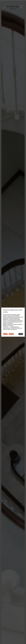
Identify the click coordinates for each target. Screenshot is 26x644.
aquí (9, 327)
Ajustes (21, 334)
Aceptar (5, 334)
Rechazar (11, 334)
